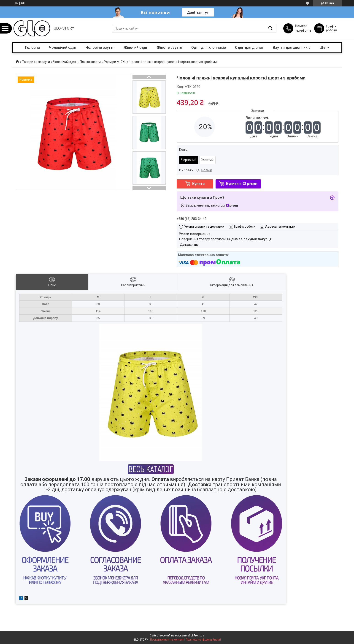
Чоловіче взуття (100, 48)
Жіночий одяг (136, 48)
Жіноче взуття (169, 48)
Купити (198, 184)
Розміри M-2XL (115, 62)
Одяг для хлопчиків (209, 48)
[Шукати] (270, 29)
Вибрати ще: (196, 170)
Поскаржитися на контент (167, 640)
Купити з (242, 184)
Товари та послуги (36, 62)
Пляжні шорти (90, 62)
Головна (32, 48)
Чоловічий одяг (63, 48)
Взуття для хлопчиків (292, 48)
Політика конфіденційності (203, 640)
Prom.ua (199, 636)
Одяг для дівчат (249, 48)
